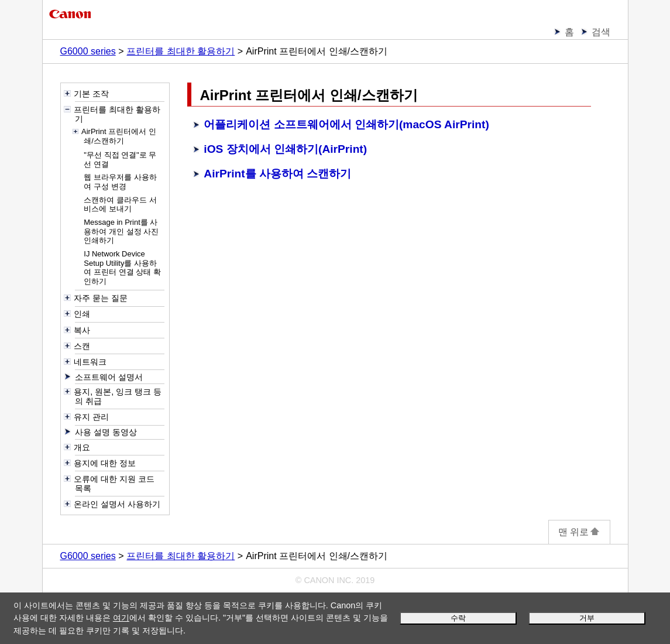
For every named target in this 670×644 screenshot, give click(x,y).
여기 (121, 618)
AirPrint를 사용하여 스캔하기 (277, 174)
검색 (601, 32)
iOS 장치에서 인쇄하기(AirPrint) (285, 149)
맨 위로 (579, 532)
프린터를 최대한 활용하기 (181, 51)
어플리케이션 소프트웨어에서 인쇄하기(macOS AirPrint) (346, 124)
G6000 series (88, 51)
